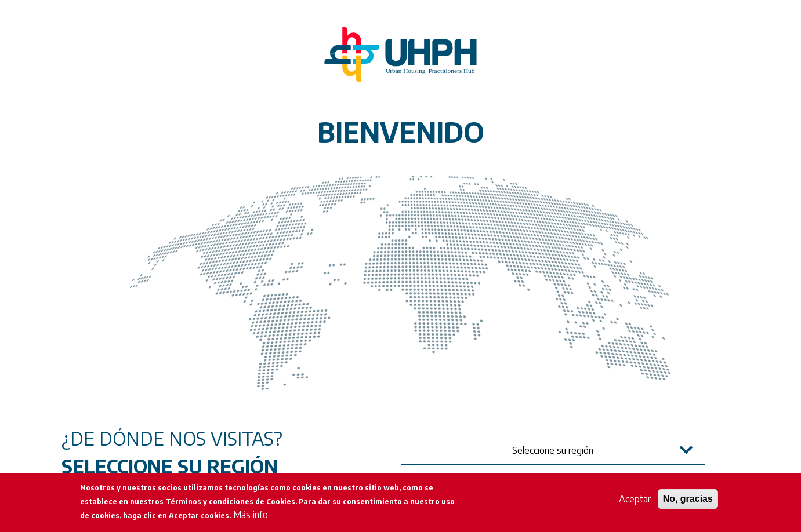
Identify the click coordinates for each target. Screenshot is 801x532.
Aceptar (635, 499)
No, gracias (688, 499)
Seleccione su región (553, 450)
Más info (251, 515)
